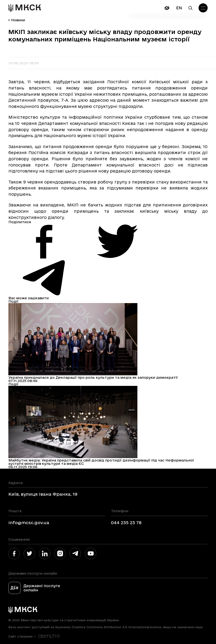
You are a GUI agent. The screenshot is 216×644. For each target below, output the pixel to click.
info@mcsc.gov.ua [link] (29, 522)
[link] (25, 8)
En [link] (179, 8)
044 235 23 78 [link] (126, 522)
